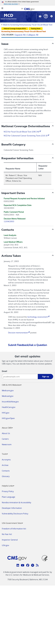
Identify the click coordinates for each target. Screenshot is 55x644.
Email (4, 371)
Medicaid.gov (8, 396)
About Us (6, 433)
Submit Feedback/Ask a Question (27, 345)
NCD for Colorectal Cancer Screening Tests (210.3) (26, 136)
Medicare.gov (8, 390)
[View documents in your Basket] (40, 17)
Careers (5, 439)
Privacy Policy (8, 491)
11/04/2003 (9, 222)
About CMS (7, 428)
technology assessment (38, 317)
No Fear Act (7, 534)
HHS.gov (6, 413)
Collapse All (33, 35)
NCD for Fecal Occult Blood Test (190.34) (22, 132)
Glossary (6, 476)
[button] (46, 17)
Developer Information (12, 508)
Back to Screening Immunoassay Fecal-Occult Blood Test (28, 25)
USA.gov (5, 545)
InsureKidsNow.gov (10, 402)
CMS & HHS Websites (12, 385)
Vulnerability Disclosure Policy (15, 514)
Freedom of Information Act (14, 529)
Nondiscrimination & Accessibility (16, 502)
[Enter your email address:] (20, 377)
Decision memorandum (19, 333)
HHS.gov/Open (8, 418)
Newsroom (7, 444)
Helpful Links (8, 486)
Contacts (6, 471)
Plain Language (8, 497)
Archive (5, 465)
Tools (5, 454)
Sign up (46, 376)
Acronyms (6, 460)
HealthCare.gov (9, 407)
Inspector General (10, 540)
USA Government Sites (12, 523)
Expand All (20, 35)
